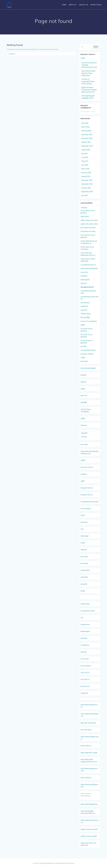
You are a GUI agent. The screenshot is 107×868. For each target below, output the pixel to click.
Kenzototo (84, 361)
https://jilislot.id (86, 778)
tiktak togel (85, 536)
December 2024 (87, 180)
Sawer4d (84, 425)
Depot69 (84, 433)
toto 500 (83, 346)
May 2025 (85, 161)
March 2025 (85, 169)
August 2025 (86, 150)
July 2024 (84, 195)
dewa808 (84, 402)
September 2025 (87, 146)
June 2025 (85, 157)
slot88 (83, 58)
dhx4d (83, 591)
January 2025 (86, 176)
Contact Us (83, 5)
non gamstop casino (88, 611)
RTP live (84, 437)
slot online (84, 444)
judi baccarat (85, 686)
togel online (85, 216)
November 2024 (87, 184)
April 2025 (85, 165)
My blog (84, 208)
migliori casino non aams (89, 220)
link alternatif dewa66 (88, 368)
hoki (82, 529)
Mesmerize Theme (68, 863)
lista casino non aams (88, 228)
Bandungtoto (85, 631)
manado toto (85, 624)
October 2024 (86, 188)
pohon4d (84, 638)
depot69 (83, 382)
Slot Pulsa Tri (85, 679)
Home (64, 5)
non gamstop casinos (88, 350)
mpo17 (83, 515)
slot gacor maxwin (87, 354)
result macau (85, 303)
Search (96, 47)
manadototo (85, 645)
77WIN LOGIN (85, 314)
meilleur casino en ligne (89, 836)
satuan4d (84, 584)
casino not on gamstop (89, 321)
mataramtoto (85, 570)
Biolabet (83, 375)
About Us (72, 5)
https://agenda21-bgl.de (89, 753)
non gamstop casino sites (89, 502)
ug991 (83, 481)
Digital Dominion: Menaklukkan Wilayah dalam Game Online (89, 90)
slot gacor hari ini (87, 287)
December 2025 (87, 134)
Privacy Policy (96, 5)
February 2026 (86, 131)
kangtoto (84, 474)
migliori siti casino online (89, 224)
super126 (84, 310)
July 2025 (84, 154)
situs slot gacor (86, 508)
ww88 (83, 325)
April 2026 (85, 123)
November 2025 (87, 138)
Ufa (82, 618)
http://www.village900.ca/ (89, 804)
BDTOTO (84, 396)
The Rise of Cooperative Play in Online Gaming (88, 81)
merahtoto (84, 577)
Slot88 (83, 460)
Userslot (84, 283)
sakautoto (84, 522)
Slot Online (84, 563)
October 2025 (86, 142)
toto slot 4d (85, 659)
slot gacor (84, 276)
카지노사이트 (85, 673)
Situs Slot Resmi (86, 730)
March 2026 (85, 127)
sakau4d (83, 550)
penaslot (84, 652)
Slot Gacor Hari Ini (87, 467)
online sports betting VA (89, 268)
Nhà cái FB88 (85, 317)
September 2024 (87, 192)
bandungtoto (85, 280)
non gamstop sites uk (88, 265)
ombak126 (84, 306)
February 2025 (86, 173)
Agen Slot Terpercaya (88, 723)
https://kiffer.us (86, 746)
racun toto (84, 272)
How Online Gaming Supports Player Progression (88, 73)
